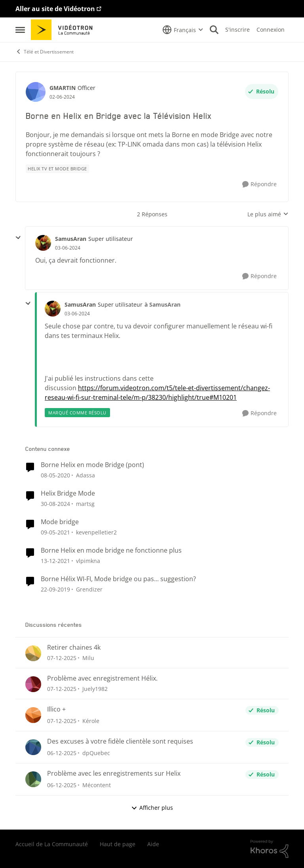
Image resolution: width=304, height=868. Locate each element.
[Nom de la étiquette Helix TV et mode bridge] (57, 169)
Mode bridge (60, 522)
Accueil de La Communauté (52, 844)
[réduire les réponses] (18, 238)
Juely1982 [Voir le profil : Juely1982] (95, 689)
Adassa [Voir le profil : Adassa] (85, 475)
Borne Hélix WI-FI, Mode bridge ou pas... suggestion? (118, 579)
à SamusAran (162, 304)
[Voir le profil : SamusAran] (43, 243)
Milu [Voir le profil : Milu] (88, 658)
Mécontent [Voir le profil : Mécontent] (97, 785)
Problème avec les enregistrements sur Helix (114, 774)
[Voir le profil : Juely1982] (33, 684)
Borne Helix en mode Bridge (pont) (92, 465)
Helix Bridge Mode (68, 493)
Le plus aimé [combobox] (268, 214)
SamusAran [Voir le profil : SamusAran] (71, 239)
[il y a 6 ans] (55, 532)
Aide (153, 844)
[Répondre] (259, 184)
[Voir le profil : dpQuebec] (33, 747)
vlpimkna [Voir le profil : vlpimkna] (88, 561)
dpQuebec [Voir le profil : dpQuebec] (96, 753)
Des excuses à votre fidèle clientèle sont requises (120, 741)
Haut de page (118, 844)
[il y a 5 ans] (55, 561)
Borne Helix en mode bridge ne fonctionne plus (111, 550)
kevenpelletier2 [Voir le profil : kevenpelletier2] (96, 532)
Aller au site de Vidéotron (55, 9)
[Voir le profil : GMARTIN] (36, 92)
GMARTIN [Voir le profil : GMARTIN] (63, 88)
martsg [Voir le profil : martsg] (85, 504)
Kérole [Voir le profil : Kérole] (91, 721)
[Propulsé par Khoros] (270, 849)
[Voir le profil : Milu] (33, 653)
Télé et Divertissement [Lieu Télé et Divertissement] (45, 52)
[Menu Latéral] (20, 30)
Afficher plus (152, 808)
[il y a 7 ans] (55, 475)
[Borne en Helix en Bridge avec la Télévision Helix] (68, 248)
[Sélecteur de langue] (183, 30)
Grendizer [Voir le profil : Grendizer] (89, 589)
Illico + (56, 709)
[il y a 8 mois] (62, 658)
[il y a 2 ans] (55, 504)
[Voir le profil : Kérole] (33, 715)
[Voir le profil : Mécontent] (33, 779)
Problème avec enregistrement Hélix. (102, 678)
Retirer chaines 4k (74, 648)
